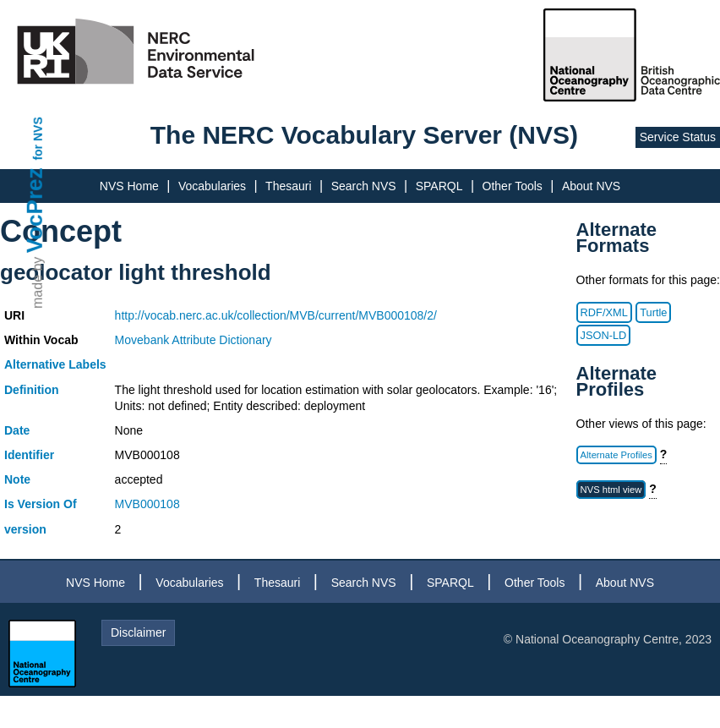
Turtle (653, 312)
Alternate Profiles (616, 455)
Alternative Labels (55, 364)
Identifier (29, 455)
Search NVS (364, 186)
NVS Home (129, 186)
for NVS (38, 138)
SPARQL (439, 186)
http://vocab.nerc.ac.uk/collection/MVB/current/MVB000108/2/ (276, 315)
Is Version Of (41, 504)
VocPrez (35, 210)
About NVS (591, 186)
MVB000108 (147, 504)
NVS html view (611, 490)
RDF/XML (604, 312)
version (25, 529)
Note (17, 479)
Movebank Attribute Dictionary (194, 340)
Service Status (678, 137)
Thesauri (288, 186)
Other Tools (513, 186)
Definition (32, 390)
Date (17, 430)
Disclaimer (138, 632)
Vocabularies (212, 186)
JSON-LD (604, 335)
